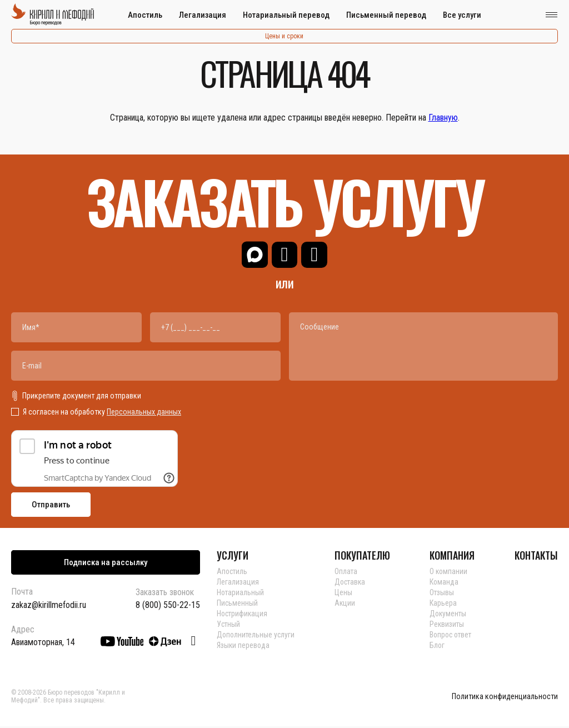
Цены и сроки (284, 36)
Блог (438, 647)
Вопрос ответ (453, 636)
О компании (450, 573)
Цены (345, 594)
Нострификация (243, 615)
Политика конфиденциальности (505, 698)
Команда (445, 584)
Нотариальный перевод (286, 15)
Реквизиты (448, 626)
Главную (443, 118)
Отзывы (443, 594)
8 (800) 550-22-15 (168, 607)
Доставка (352, 584)
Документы (450, 615)
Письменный (238, 605)
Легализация (203, 15)
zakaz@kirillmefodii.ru (49, 607)
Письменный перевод (386, 15)
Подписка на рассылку (106, 564)
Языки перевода (244, 647)
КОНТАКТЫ (536, 557)
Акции (346, 605)
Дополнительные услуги (257, 636)
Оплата (347, 573)
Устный (229, 626)
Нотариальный (241, 594)
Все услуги (462, 15)
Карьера (444, 605)
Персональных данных (144, 413)
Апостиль (145, 15)
